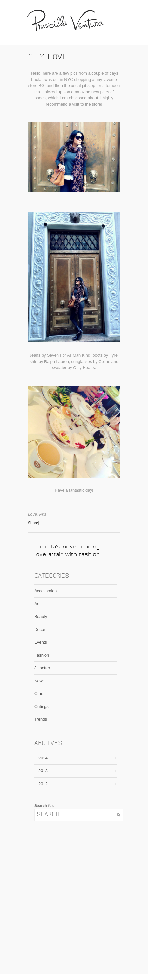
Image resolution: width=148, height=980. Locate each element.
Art (37, 604)
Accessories (45, 591)
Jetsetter (42, 668)
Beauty (41, 616)
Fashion (42, 655)
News (40, 681)
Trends (41, 719)
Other (40, 694)
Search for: (44, 806)
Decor (40, 629)
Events (41, 642)
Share (33, 523)
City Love (48, 58)
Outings (41, 707)
